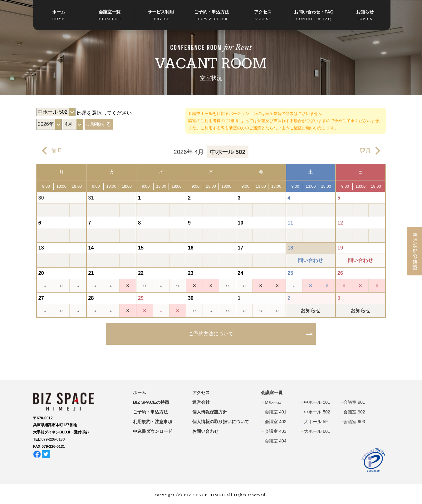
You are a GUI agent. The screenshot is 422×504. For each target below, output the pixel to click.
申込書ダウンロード (153, 431)
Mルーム (273, 402)
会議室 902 (354, 412)
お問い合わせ (205, 431)
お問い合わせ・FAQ (314, 15)
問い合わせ (311, 260)
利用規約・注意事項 (153, 422)
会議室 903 (354, 422)
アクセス (263, 15)
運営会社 (201, 402)
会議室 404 (275, 441)
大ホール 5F (316, 422)
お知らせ (365, 15)
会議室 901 (354, 402)
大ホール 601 (317, 431)
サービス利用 (161, 15)
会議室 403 (275, 431)
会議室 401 (275, 412)
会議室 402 (275, 422)
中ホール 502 (317, 412)
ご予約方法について (211, 334)
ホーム (59, 15)
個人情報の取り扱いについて (221, 422)
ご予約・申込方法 (212, 15)
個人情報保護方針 (210, 412)
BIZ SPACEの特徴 (151, 402)
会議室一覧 (110, 15)
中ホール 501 (317, 402)
